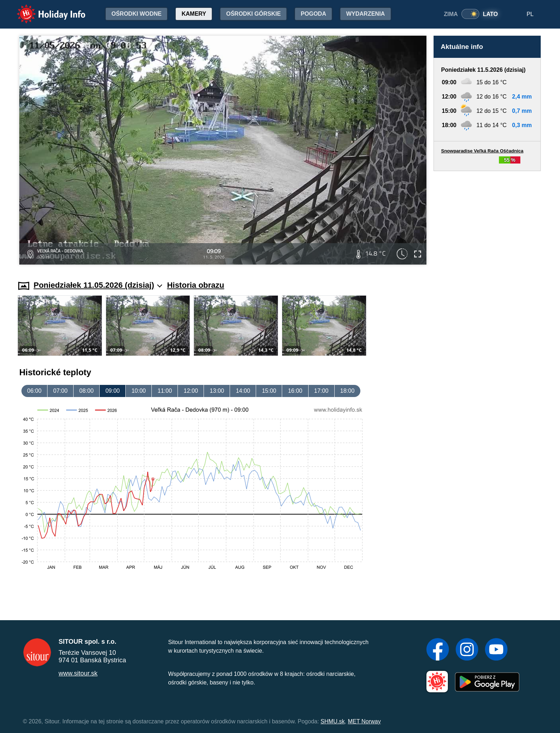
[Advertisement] (487, 219)
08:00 (86, 391)
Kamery (194, 14)
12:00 (191, 391)
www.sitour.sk (78, 673)
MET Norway (364, 721)
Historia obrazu (196, 285)
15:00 (269, 391)
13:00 (217, 391)
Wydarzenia (365, 14)
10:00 (139, 391)
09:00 (112, 391)
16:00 (295, 391)
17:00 (321, 391)
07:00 (60, 391)
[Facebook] (438, 650)
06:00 (34, 391)
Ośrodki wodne (136, 14)
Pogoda (313, 14)
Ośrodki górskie (253, 14)
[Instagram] (467, 650)
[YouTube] (496, 650)
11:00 (165, 391)
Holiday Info (44, 9)
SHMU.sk (333, 721)
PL (530, 14)
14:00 (243, 391)
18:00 (347, 391)
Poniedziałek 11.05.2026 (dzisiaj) (98, 285)
